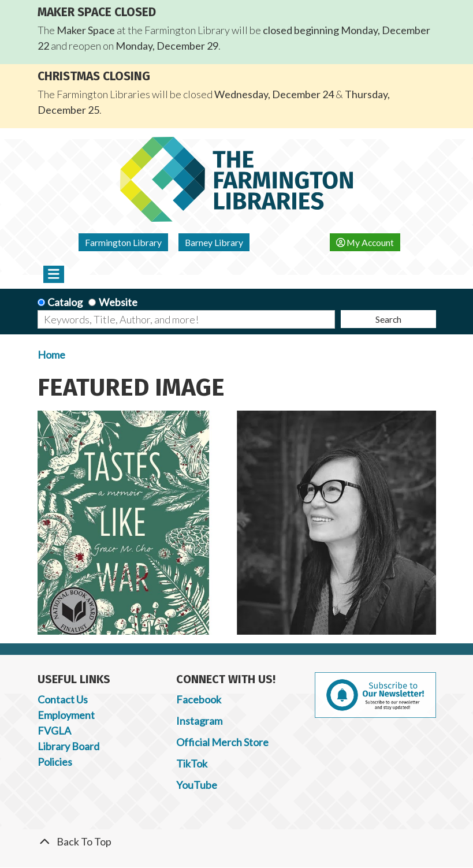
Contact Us (63, 699)
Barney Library (214, 242)
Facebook (199, 699)
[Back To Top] (237, 842)
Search (388, 319)
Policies (55, 762)
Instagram (199, 721)
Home (51, 355)
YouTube (197, 785)
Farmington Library (123, 242)
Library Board (68, 746)
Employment (66, 715)
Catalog (65, 302)
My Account (365, 242)
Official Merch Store (222, 742)
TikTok (192, 763)
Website (118, 302)
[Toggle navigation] (54, 274)
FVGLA (54, 731)
